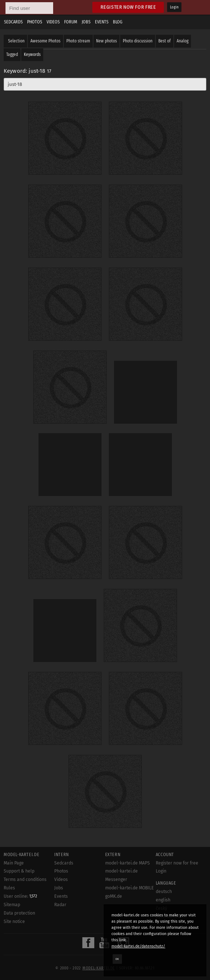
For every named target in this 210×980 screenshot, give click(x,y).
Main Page (14, 863)
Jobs (86, 22)
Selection (16, 41)
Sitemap (12, 905)
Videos (53, 22)
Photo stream (78, 41)
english (163, 900)
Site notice (14, 922)
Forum (71, 22)
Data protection (19, 913)
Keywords (32, 54)
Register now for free (128, 7)
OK (117, 959)
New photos (106, 41)
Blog (118, 22)
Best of (165, 41)
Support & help (19, 871)
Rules (9, 888)
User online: (20, 896)
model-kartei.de (99, 968)
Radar (60, 905)
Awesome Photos (45, 41)
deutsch (164, 892)
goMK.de (114, 896)
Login (174, 7)
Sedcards (13, 22)
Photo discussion (138, 41)
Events (102, 22)
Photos (35, 22)
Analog (183, 41)
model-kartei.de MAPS (128, 863)
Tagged (12, 54)
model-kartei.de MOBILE (130, 888)
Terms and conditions (25, 879)
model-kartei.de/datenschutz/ (138, 946)
